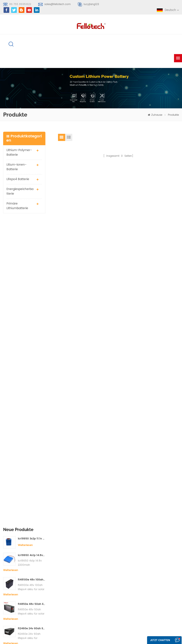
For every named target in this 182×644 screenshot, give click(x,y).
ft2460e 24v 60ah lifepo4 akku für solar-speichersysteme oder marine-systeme (32, 323)
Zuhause (155, 115)
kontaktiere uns (117, 547)
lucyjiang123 (91, 4)
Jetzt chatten (160, 640)
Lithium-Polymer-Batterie (19, 152)
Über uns (113, 540)
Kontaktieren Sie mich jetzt (113, 476)
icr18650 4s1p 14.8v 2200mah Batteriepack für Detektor (32, 250)
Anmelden (16, 559)
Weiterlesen (25, 240)
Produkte (173, 115)
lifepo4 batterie (18, 179)
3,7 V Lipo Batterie (80, 579)
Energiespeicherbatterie (20, 191)
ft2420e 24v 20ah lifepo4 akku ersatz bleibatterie (32, 348)
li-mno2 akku (77, 571)
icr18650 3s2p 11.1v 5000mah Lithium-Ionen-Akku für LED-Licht (32, 233)
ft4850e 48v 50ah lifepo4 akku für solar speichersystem (32, 299)
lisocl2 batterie (78, 600)
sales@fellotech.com (57, 4)
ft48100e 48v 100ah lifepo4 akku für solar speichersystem (32, 274)
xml (109, 570)
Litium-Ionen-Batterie (16, 167)
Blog (110, 555)
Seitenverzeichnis (118, 562)
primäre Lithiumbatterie (17, 206)
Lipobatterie (76, 551)
